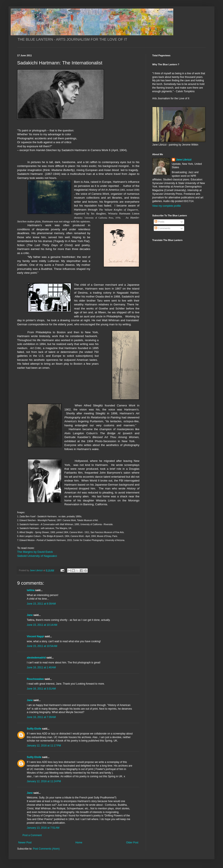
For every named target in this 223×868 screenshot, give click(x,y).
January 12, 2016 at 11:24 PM (44, 781)
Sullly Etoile (34, 729)
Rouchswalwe (35, 679)
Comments (162, 228)
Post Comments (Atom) (46, 849)
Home (79, 843)
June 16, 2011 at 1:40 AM (41, 667)
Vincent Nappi (35, 636)
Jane (30, 615)
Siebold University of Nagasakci (37, 556)
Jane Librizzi (184, 160)
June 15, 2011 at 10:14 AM (42, 625)
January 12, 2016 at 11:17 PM (44, 746)
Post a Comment (32, 835)
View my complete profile (166, 206)
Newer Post (25, 843)
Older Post (132, 843)
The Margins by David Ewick (36, 552)
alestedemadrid (36, 658)
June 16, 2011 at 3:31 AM (41, 689)
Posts (159, 222)
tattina (31, 590)
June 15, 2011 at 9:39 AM (41, 604)
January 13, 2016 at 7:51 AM (43, 828)
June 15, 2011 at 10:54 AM (42, 646)
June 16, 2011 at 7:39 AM (41, 717)
